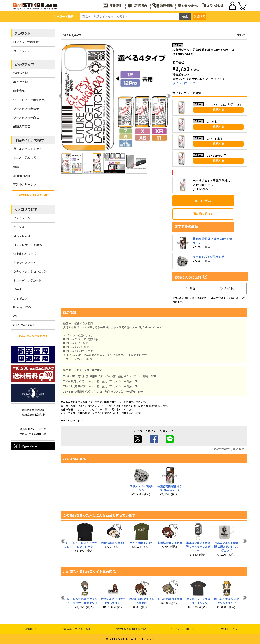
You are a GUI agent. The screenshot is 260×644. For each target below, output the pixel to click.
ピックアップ (24, 64)
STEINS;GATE (22, 175)
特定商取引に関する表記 (131, 629)
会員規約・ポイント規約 (76, 629)
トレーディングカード (27, 280)
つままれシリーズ (25, 254)
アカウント (23, 33)
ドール (18, 289)
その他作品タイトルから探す (33, 195)
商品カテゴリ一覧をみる (33, 336)
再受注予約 (20, 82)
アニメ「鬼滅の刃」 (26, 157)
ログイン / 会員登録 (26, 42)
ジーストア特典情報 (26, 109)
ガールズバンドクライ (28, 149)
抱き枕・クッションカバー (30, 271)
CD (15, 316)
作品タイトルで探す (29, 140)
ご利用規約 (30, 629)
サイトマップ (230, 629)
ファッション (22, 218)
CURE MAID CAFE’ (24, 325)
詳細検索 (200, 16)
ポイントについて (184, 83)
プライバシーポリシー (183, 629)
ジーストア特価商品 (26, 118)
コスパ (240, 35)
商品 (191, 288)
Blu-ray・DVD (22, 307)
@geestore (25, 446)
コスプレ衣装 (22, 236)
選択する (219, 110)
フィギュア (20, 298)
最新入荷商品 (22, 126)
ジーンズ (19, 227)
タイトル (228, 288)
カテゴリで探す (26, 209)
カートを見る (22, 51)
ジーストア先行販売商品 (29, 100)
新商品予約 (20, 73)
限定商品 (19, 91)
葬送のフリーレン (25, 184)
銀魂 (16, 167)
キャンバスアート (25, 263)
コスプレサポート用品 (28, 245)
